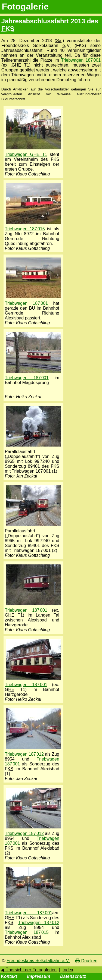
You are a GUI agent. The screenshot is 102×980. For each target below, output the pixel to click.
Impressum (38, 976)
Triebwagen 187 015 (25, 229)
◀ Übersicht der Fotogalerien (29, 970)
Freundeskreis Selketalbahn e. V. (38, 961)
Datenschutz (73, 976)
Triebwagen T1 (26, 154)
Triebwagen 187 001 (81, 60)
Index (68, 970)
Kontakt (9, 976)
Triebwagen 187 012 (24, 754)
